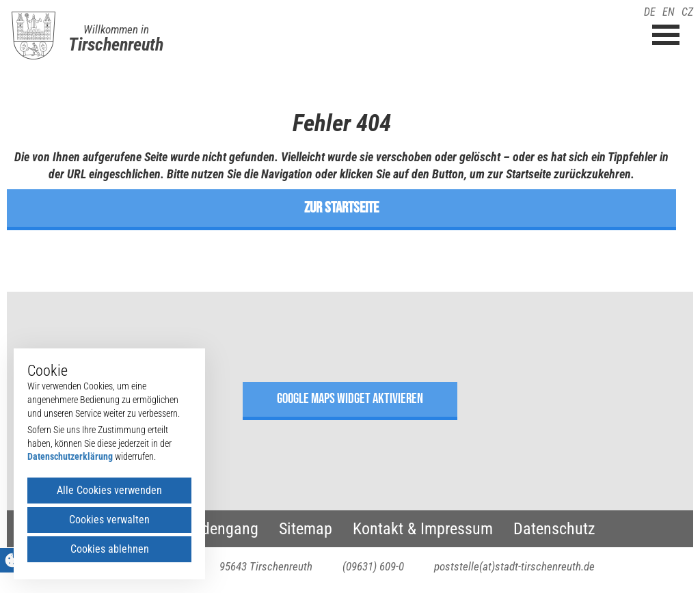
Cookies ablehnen (110, 549)
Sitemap (306, 529)
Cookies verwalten (109, 520)
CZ (687, 12)
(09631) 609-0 (373, 566)
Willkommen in (116, 29)
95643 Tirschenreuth (266, 566)
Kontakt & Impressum (423, 529)
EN (669, 12)
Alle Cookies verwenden (109, 490)
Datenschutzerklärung (70, 456)
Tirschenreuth (116, 44)
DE (650, 12)
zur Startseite (341, 208)
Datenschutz (554, 529)
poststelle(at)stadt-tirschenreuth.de (514, 566)
